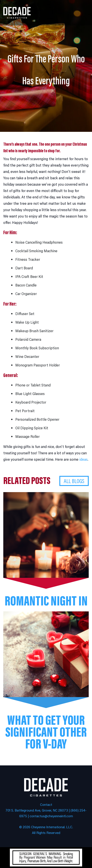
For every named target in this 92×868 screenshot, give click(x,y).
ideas (83, 459)
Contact (46, 804)
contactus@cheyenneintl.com (51, 816)
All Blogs (74, 481)
